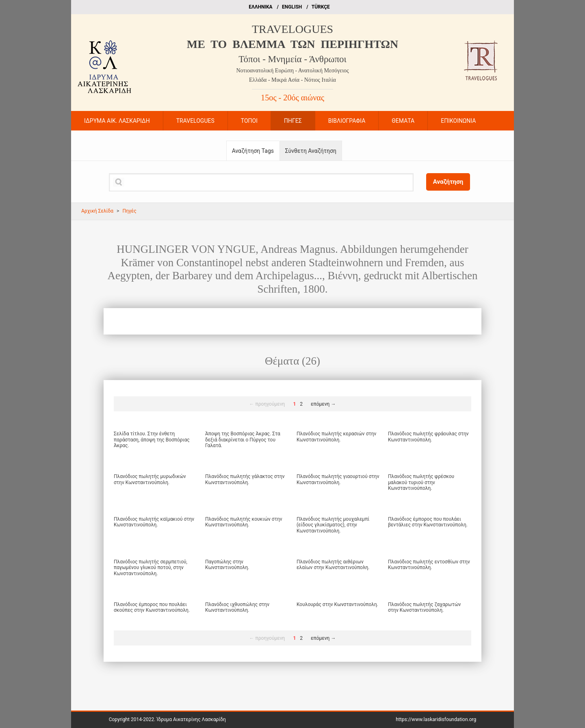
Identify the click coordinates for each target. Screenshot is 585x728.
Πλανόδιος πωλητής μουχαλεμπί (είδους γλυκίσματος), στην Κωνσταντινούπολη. (333, 525)
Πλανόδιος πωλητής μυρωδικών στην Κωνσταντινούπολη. (150, 479)
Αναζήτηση (448, 182)
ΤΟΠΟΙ (249, 121)
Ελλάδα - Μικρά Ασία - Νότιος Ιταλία (292, 80)
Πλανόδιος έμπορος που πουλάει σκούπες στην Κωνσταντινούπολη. (152, 607)
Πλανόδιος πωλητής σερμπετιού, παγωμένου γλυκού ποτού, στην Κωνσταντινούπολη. (151, 568)
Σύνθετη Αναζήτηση (311, 151)
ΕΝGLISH (292, 7)
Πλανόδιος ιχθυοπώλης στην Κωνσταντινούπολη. (237, 607)
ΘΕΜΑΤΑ (403, 121)
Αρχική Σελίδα (97, 211)
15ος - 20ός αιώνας (292, 98)
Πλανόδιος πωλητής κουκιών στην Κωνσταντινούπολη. (244, 522)
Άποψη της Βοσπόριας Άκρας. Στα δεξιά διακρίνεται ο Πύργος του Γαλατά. (243, 440)
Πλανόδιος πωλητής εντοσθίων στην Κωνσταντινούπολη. (429, 565)
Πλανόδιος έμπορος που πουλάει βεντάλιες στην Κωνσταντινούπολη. (428, 522)
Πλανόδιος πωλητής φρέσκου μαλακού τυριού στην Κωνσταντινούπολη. (421, 482)
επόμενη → (323, 404)
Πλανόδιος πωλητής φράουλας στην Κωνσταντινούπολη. (428, 437)
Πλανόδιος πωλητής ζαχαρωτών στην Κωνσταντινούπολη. (424, 607)
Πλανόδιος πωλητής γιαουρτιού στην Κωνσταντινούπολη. (338, 479)
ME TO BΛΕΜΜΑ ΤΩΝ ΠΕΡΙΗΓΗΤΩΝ (292, 44)
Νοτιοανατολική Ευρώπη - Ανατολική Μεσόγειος (292, 71)
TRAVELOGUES (292, 29)
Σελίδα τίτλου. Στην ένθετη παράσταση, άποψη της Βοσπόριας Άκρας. (152, 440)
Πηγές (129, 211)
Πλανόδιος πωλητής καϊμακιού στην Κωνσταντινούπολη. (154, 522)
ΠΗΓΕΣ (293, 121)
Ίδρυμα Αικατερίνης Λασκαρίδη (191, 719)
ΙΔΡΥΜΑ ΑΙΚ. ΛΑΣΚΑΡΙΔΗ (117, 121)
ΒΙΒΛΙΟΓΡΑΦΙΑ (347, 121)
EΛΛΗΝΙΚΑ (260, 7)
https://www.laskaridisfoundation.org (436, 719)
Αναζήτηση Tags (253, 151)
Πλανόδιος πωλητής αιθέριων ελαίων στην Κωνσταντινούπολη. (333, 565)
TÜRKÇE (321, 7)
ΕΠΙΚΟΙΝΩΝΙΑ (458, 121)
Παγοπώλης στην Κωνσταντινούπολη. (227, 565)
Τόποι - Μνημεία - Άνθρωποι (292, 59)
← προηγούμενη (267, 404)
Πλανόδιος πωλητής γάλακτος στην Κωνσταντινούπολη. (245, 479)
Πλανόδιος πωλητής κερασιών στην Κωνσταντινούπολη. (336, 437)
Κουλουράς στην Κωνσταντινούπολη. (337, 604)
